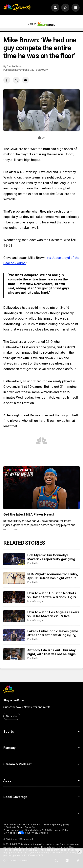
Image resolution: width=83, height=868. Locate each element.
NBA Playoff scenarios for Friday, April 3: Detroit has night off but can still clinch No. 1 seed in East (53, 576)
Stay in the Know (14, 700)
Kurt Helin (33, 563)
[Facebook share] (7, 80)
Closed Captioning (52, 824)
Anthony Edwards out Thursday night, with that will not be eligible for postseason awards (53, 652)
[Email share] (26, 80)
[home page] (18, 8)
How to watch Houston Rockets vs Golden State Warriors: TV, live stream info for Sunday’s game (53, 595)
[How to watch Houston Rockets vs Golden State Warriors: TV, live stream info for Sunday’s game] (14, 597)
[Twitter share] (16, 80)
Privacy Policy (61, 830)
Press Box (30, 827)
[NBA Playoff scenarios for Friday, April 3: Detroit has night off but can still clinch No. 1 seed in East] (14, 578)
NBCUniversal (25, 839)
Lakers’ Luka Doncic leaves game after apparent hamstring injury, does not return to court (53, 633)
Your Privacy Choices (36, 833)
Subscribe (12, 716)
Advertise (24, 824)
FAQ (67, 824)
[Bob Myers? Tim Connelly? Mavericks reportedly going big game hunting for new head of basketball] (14, 559)
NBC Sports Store (13, 827)
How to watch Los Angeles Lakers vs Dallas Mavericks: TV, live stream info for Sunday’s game (53, 614)
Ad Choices (10, 824)
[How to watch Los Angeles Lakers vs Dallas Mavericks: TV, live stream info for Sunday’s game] (14, 616)
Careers (35, 824)
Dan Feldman (14, 66)
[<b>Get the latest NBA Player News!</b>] (41, 488)
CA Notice (10, 833)
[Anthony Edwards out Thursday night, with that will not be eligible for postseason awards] (14, 654)
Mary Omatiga (35, 601)
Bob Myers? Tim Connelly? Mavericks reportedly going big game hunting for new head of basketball (51, 557)
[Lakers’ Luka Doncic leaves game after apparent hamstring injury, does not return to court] (14, 635)
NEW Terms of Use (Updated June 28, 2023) (28, 830)
